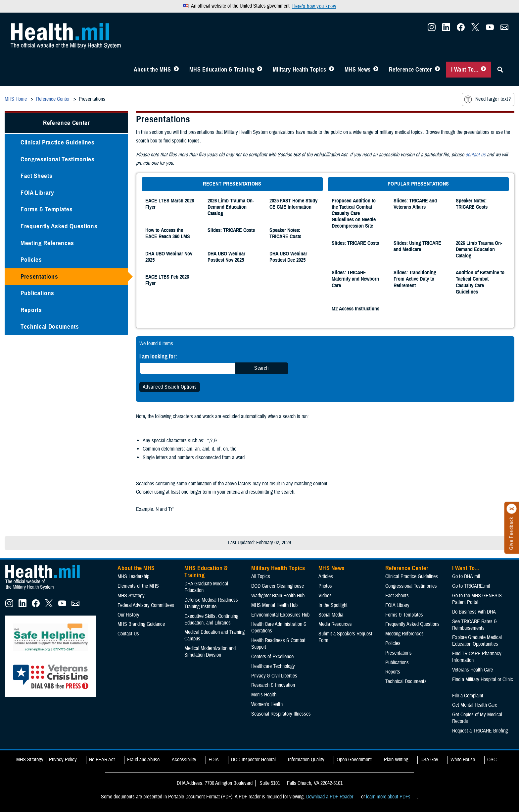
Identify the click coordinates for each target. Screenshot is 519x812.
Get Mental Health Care (475, 705)
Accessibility (184, 760)
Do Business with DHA (474, 612)
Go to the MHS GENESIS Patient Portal (477, 599)
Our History (128, 615)
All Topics (261, 576)
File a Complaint (468, 696)
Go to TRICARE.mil (471, 586)
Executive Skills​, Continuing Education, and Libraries (211, 620)
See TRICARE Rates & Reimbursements (474, 625)
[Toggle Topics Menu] (331, 70)
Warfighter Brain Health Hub (278, 596)
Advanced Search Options (170, 387)
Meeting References (47, 243)
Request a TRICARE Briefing (480, 731)
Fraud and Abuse (143, 760)
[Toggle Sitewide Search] (500, 70)
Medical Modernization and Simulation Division (210, 652)
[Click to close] (512, 509)
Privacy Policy (63, 760)
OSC (492, 760)
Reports (31, 310)
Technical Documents (50, 326)
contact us (475, 155)
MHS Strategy (131, 596)
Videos (325, 596)
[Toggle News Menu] (376, 70)
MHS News (358, 70)
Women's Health (267, 704)
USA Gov (429, 760)
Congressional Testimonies (58, 159)
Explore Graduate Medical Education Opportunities (477, 641)
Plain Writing (396, 760)
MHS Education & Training (222, 70)
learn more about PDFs (388, 797)
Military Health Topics (300, 70)
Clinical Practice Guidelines (58, 142)
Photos (325, 586)
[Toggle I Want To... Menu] (483, 70)
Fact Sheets (36, 176)
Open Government (354, 760)
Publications (37, 293)
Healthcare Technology (273, 666)
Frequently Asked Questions (59, 226)
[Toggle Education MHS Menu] (260, 70)
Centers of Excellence (272, 657)
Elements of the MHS (138, 586)
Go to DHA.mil (466, 576)
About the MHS (152, 70)
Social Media (331, 615)
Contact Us (128, 634)
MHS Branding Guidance (141, 624)
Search (261, 368)
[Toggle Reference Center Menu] (437, 70)
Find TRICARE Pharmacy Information (477, 657)
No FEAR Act (102, 760)
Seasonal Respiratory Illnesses (281, 714)
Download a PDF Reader (330, 797)
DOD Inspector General (253, 760)
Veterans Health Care (472, 670)
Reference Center (411, 70)
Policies (31, 260)
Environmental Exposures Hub (280, 615)
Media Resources (335, 624)
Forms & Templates (47, 209)
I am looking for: (158, 356)
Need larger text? (487, 99)
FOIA (214, 760)
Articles (326, 576)
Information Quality (306, 760)
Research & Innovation (273, 685)
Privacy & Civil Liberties (274, 676)
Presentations (39, 276)
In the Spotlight (333, 605)
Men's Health (264, 695)
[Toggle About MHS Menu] (176, 70)
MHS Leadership (133, 576)
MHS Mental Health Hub (274, 605)
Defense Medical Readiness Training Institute (211, 603)
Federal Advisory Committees (146, 605)
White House (463, 760)
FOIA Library (37, 193)
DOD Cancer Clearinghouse (278, 586)
